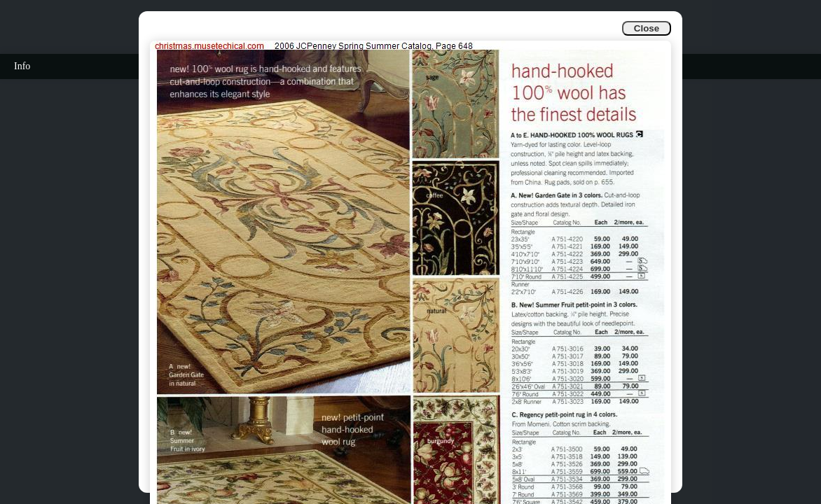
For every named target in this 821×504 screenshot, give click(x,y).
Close (647, 28)
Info (22, 66)
